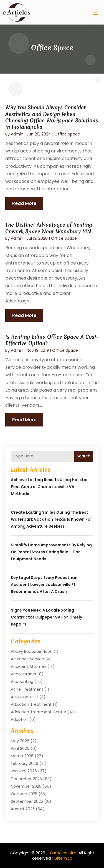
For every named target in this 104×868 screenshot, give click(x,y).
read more (24, 203)
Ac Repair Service (27, 659)
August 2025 (23, 809)
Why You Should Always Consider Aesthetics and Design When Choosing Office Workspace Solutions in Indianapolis (52, 117)
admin (17, 134)
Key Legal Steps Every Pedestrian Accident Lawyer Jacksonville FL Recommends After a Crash (44, 585)
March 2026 (22, 756)
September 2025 (27, 801)
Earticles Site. (64, 853)
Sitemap (64, 858)
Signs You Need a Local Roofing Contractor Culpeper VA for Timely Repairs (46, 617)
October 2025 (24, 794)
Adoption (20, 719)
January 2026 (24, 771)
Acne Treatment (27, 689)
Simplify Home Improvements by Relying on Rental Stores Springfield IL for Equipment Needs (51, 552)
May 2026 (20, 741)
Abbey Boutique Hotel (32, 651)
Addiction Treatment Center (39, 712)
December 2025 (26, 779)
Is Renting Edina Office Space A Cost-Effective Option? (52, 340)
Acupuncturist (25, 697)
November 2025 (26, 786)
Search (84, 456)
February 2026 (25, 763)
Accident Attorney (29, 666)
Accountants (23, 674)
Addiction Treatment (31, 704)
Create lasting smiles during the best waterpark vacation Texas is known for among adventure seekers (51, 519)
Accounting (22, 682)
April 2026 (20, 748)
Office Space (67, 134)
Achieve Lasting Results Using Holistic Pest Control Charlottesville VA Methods (49, 487)
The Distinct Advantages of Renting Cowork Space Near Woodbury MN (49, 228)
